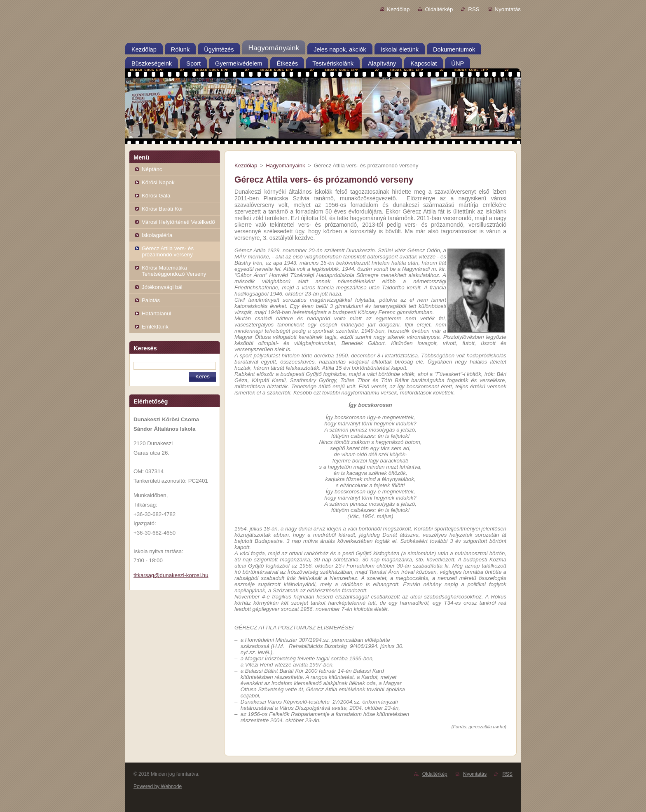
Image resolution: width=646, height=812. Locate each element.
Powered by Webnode (158, 786)
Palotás (151, 300)
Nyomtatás (508, 9)
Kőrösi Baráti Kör (162, 209)
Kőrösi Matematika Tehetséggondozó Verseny (174, 271)
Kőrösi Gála (156, 196)
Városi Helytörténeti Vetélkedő (178, 222)
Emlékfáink (155, 327)
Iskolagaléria (157, 235)
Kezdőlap (398, 9)
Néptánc (152, 169)
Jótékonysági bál (162, 287)
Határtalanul (157, 313)
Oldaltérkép (439, 9)
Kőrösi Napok (158, 182)
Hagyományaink (285, 165)
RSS (474, 9)
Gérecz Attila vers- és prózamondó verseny (168, 251)
